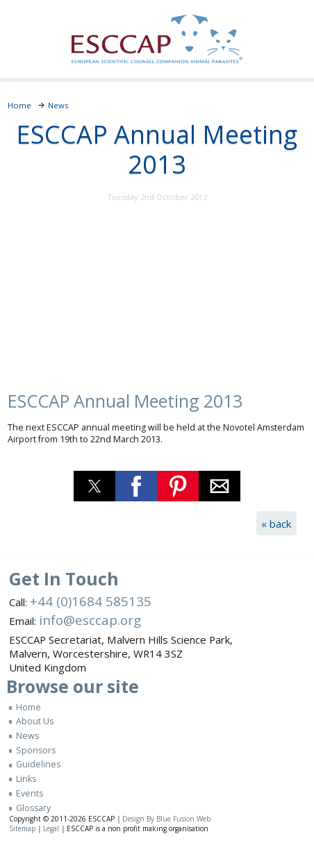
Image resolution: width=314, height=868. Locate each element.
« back (276, 524)
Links (26, 779)
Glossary (33, 808)
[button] (94, 486)
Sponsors (36, 750)
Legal (51, 828)
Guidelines (38, 764)
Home (28, 707)
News (27, 736)
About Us (35, 721)
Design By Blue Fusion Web (166, 819)
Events (30, 793)
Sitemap (22, 828)
